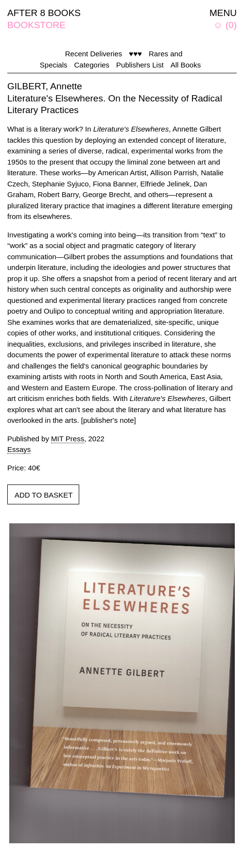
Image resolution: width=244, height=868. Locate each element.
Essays (19, 449)
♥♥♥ (135, 54)
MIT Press (68, 439)
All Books (186, 65)
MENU (223, 13)
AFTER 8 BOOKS (44, 13)
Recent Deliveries (94, 54)
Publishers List (140, 65)
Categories (92, 65)
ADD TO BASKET (44, 495)
